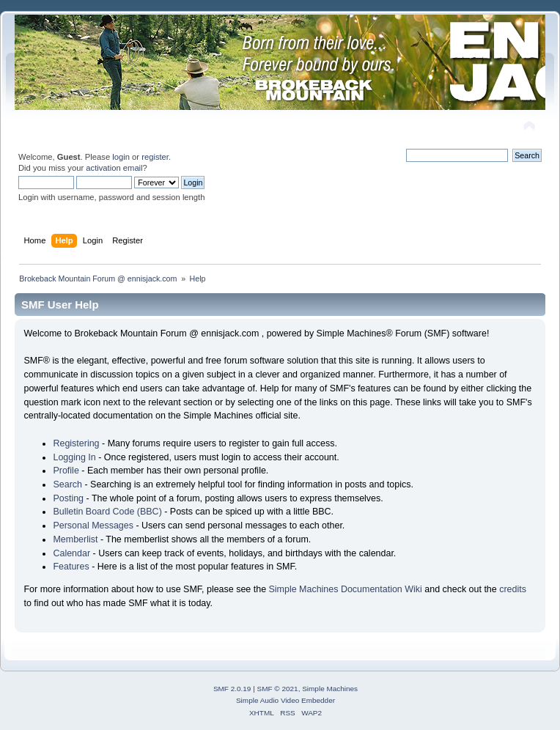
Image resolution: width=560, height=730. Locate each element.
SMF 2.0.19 (232, 689)
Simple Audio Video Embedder (285, 700)
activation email (114, 168)
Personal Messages (93, 526)
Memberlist (75, 539)
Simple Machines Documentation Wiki (346, 589)
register (155, 157)
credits (513, 589)
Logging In (74, 457)
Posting (68, 498)
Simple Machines (330, 689)
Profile (66, 471)
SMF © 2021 (278, 689)
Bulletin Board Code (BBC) (107, 512)
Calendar (71, 553)
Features (71, 567)
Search (67, 484)
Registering (76, 443)
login (121, 157)
